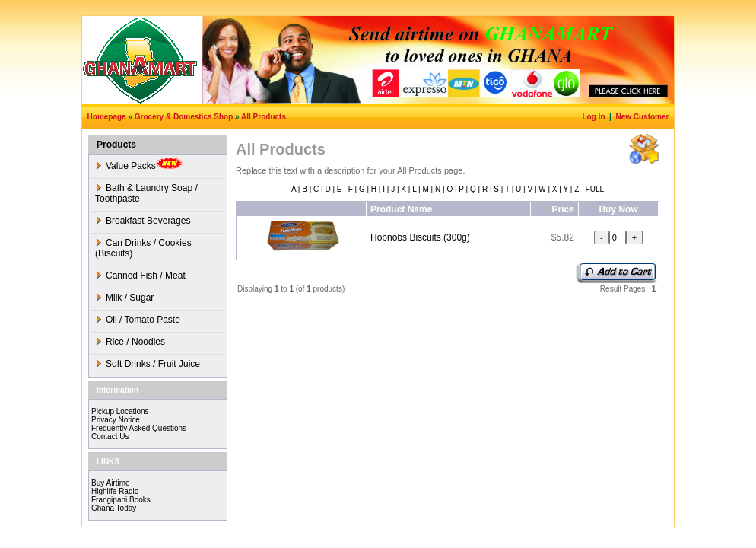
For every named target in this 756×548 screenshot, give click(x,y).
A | (296, 189)
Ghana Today (114, 508)
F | (351, 189)
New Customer (643, 117)
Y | (567, 189)
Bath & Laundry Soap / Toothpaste (146, 193)
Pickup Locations (120, 411)
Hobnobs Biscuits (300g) (420, 237)
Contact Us (110, 436)
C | (317, 189)
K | (405, 189)
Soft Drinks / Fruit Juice (148, 364)
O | (451, 189)
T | (508, 189)
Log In (595, 117)
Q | (474, 189)
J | (394, 189)
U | (519, 189)
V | (531, 189)
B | (305, 189)
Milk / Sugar (124, 298)
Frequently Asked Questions (139, 428)
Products (116, 145)
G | (363, 189)
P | (463, 189)
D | (329, 189)
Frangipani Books (121, 500)
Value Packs (139, 164)
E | (340, 189)
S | (498, 189)
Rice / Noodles (130, 342)
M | (427, 189)
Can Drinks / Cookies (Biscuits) (143, 248)
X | (556, 189)
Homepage (107, 117)
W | (543, 189)
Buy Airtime (111, 483)
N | (438, 189)
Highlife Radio (115, 491)
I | (384, 189)
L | (415, 189)
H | (375, 189)
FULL (594, 189)
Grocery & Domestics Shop (184, 117)
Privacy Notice (116, 420)
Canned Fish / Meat (140, 276)
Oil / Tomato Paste (138, 320)
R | (486, 189)
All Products (264, 117)
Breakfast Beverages (143, 221)
